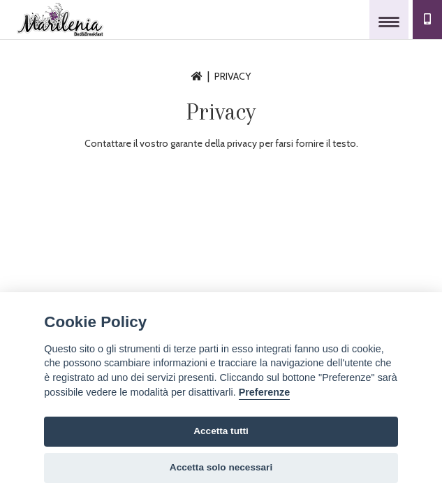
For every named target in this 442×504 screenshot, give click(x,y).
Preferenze (265, 392)
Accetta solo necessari (221, 467)
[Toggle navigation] (389, 20)
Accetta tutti (221, 431)
